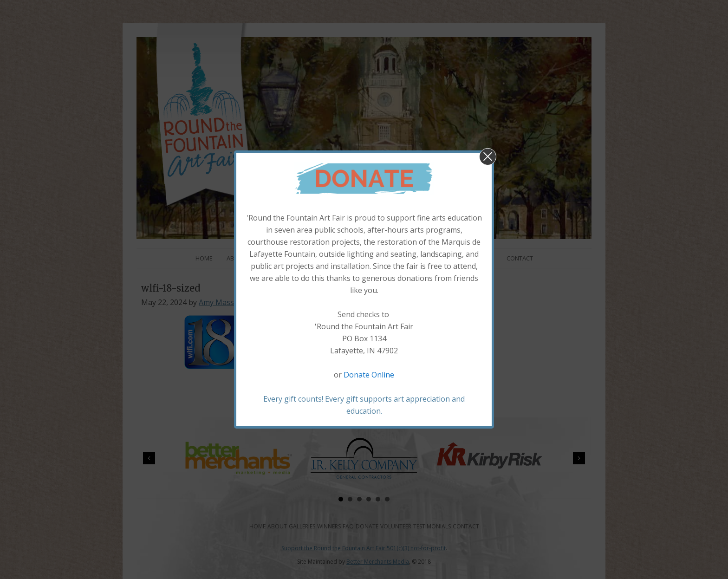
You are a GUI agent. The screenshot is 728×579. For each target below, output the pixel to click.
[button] (488, 157)
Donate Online (369, 375)
